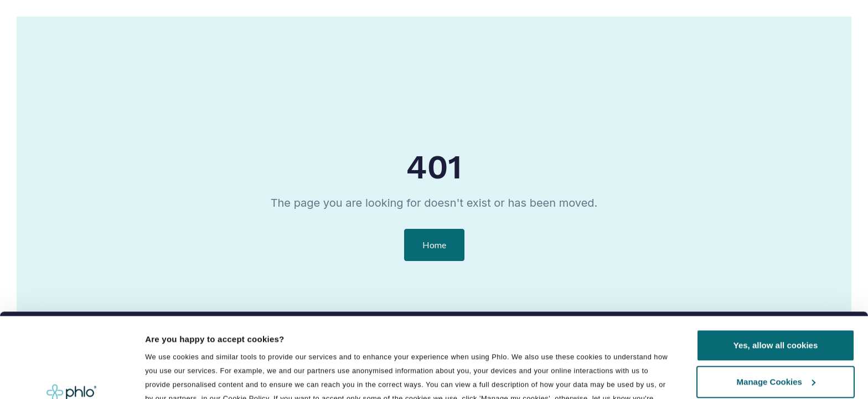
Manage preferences (188, 347)
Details (159, 377)
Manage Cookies (776, 302)
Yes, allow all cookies (776, 266)
